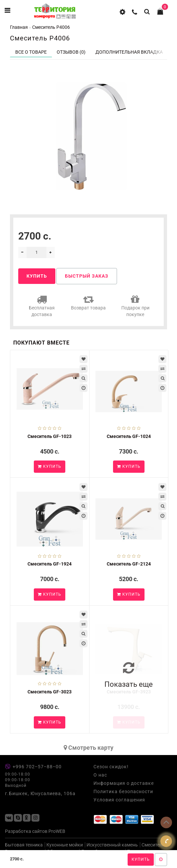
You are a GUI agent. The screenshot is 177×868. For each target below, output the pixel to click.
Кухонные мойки (65, 845)
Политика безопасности (123, 791)
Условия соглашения (119, 800)
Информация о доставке (124, 783)
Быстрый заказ (87, 276)
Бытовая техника (24, 845)
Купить (141, 859)
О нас (100, 775)
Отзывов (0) (71, 52)
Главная (19, 27)
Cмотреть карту (88, 748)
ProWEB (57, 831)
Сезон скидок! (111, 767)
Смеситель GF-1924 (50, 564)
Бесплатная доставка (42, 306)
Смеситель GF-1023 (50, 436)
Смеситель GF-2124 (129, 564)
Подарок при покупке (135, 306)
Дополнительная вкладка (129, 52)
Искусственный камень (112, 845)
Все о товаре (31, 52)
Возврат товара (88, 302)
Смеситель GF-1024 (129, 436)
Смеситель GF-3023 (50, 692)
